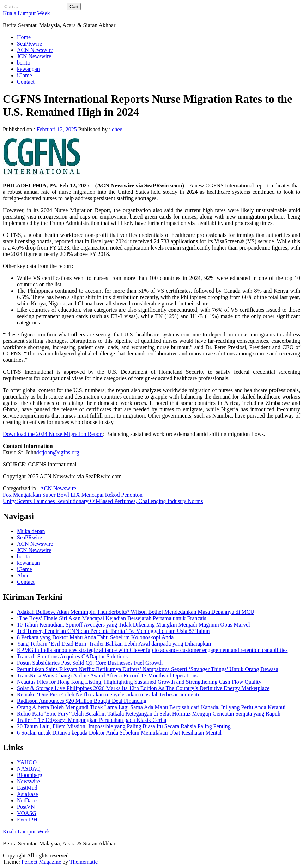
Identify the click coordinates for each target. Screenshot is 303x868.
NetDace (27, 800)
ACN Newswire (35, 50)
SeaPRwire (29, 44)
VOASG (27, 813)
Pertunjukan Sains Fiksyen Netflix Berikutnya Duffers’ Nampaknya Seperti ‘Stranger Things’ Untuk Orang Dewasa (148, 669)
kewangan (28, 69)
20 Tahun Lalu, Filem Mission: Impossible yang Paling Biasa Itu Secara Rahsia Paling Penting (124, 726)
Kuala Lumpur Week (26, 13)
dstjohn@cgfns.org (58, 452)
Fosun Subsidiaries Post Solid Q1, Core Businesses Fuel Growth (90, 663)
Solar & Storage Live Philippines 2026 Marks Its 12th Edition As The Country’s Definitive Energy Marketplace (143, 688)
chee (117, 129)
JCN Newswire (34, 56)
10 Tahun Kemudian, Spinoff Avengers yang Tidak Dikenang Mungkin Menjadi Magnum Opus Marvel (134, 625)
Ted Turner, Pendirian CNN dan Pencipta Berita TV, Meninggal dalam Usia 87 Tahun (113, 631)
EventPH (27, 819)
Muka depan (31, 531)
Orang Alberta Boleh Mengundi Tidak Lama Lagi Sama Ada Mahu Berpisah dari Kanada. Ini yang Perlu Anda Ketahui (151, 707)
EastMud (27, 788)
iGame (25, 75)
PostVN (26, 807)
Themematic (84, 862)
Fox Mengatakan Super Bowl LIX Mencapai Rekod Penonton (73, 495)
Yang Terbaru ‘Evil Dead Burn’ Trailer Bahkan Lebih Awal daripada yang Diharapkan (114, 644)
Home (24, 37)
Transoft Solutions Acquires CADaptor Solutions (72, 656)
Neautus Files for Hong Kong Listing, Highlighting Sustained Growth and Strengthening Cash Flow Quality (139, 682)
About (24, 576)
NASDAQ (29, 769)
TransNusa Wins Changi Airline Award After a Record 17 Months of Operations (107, 675)
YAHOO (27, 762)
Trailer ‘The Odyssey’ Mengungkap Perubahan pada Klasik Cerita (92, 720)
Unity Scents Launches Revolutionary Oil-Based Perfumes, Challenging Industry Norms (103, 501)
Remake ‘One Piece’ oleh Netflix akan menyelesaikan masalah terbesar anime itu (109, 695)
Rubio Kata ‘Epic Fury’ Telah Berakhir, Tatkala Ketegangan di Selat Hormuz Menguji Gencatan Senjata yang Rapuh (149, 714)
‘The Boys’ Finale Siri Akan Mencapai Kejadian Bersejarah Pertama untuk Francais (111, 618)
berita (23, 63)
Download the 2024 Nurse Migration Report (53, 434)
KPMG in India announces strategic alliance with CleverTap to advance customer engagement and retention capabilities (152, 650)
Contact (26, 82)
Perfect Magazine (42, 862)
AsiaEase (28, 794)
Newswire (28, 781)
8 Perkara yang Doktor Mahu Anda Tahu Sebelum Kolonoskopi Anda (95, 637)
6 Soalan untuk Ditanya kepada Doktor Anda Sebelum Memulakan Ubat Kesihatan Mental (119, 733)
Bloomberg (30, 775)
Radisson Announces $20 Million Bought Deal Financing (82, 701)
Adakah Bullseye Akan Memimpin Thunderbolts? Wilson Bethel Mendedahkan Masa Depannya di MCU (136, 612)
